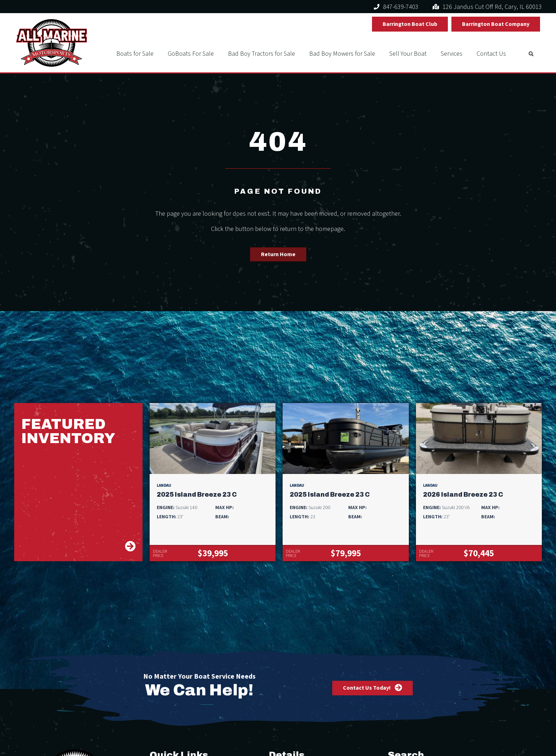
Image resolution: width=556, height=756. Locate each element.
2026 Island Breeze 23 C (463, 495)
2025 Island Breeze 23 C (197, 495)
